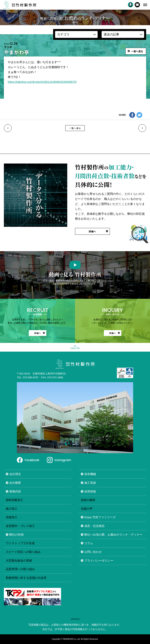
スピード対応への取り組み (23, 552)
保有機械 (90, 474)
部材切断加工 (15, 500)
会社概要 (15, 483)
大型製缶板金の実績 (19, 561)
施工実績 (90, 483)
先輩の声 (87, 509)
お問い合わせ (93, 552)
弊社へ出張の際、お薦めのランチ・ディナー (113, 535)
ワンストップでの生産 (20, 543)
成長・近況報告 (94, 526)
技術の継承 (88, 500)
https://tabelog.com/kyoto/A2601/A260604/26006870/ (42, 82)
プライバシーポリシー (99, 561)
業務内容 (15, 491)
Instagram (63, 460)
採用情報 (90, 491)
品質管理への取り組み (20, 569)
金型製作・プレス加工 (20, 526)
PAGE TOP (75, 348)
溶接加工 (12, 517)
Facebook (32, 460)
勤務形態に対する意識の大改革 (26, 578)
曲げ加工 (12, 509)
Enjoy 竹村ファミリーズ (100, 517)
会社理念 (15, 474)
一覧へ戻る (75, 128)
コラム (89, 543)
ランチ (8, 47)
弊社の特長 (17, 535)
